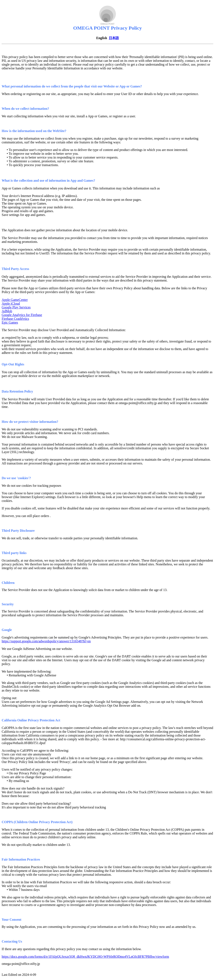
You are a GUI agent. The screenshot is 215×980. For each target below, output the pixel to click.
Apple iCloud (11, 304)
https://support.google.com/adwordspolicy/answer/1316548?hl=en (46, 641)
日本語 (114, 38)
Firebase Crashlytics (15, 319)
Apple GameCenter (15, 300)
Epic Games (10, 322)
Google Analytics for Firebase (22, 315)
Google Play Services (16, 307)
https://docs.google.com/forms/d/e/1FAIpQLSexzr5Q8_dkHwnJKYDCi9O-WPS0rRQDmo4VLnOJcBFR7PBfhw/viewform (85, 957)
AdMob (7, 311)
